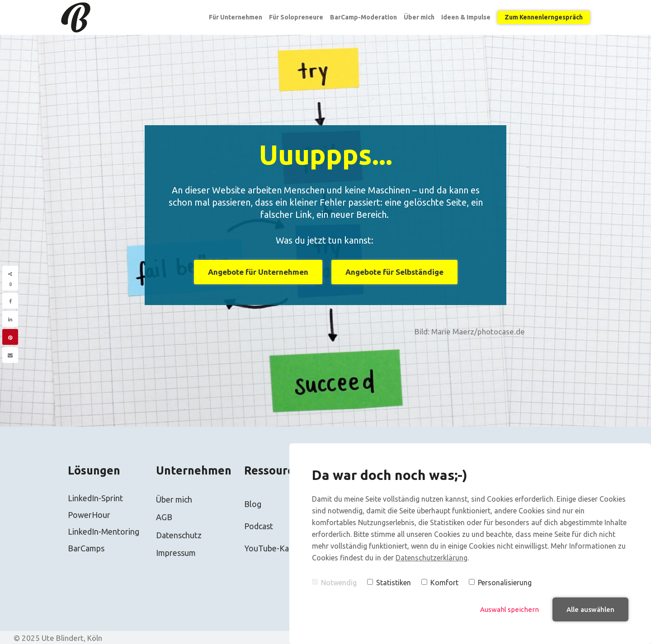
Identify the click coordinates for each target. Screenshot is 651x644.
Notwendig (334, 583)
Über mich (419, 17)
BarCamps (86, 548)
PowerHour (89, 515)
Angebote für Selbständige (394, 272)
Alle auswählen (590, 609)
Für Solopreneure (296, 17)
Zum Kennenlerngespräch (544, 17)
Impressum (176, 553)
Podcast (259, 526)
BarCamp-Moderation (363, 17)
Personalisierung (500, 583)
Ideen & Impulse (466, 17)
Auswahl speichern (509, 609)
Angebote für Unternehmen (258, 272)
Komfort (440, 583)
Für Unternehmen (236, 17)
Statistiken (389, 583)
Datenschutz (179, 535)
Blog (253, 504)
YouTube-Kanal (272, 548)
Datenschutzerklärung (432, 558)
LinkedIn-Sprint (95, 498)
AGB (164, 517)
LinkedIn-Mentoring (104, 531)
